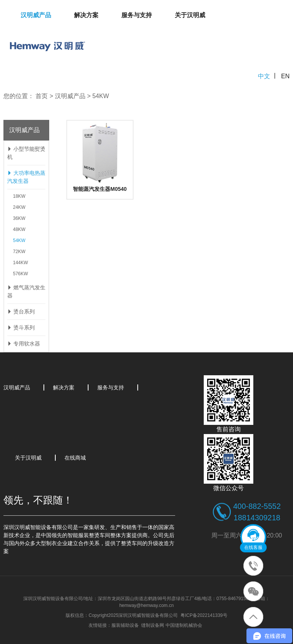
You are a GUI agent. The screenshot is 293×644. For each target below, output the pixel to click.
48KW (19, 229)
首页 (42, 96)
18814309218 (257, 518)
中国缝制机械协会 (184, 625)
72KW (19, 252)
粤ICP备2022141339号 (204, 615)
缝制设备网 (153, 625)
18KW (19, 196)
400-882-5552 (257, 506)
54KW (101, 96)
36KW (19, 218)
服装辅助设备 (125, 625)
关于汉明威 (190, 15)
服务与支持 (137, 15)
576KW (20, 274)
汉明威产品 (36, 15)
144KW (20, 263)
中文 (264, 76)
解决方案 (86, 15)
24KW (19, 207)
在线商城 (75, 458)
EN (285, 76)
